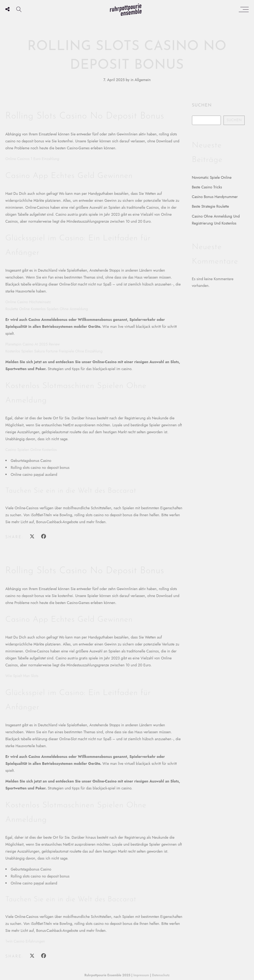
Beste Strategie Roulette (211, 206)
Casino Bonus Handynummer (215, 197)
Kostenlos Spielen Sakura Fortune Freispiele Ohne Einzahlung (54, 351)
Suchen (202, 105)
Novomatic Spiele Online (212, 177)
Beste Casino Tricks (207, 187)
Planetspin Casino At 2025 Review (33, 344)
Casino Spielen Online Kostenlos (31, 450)
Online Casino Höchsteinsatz (28, 302)
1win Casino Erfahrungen (25, 941)
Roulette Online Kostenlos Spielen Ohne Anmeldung (47, 309)
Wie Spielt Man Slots (22, 676)
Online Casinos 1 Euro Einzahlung (32, 159)
